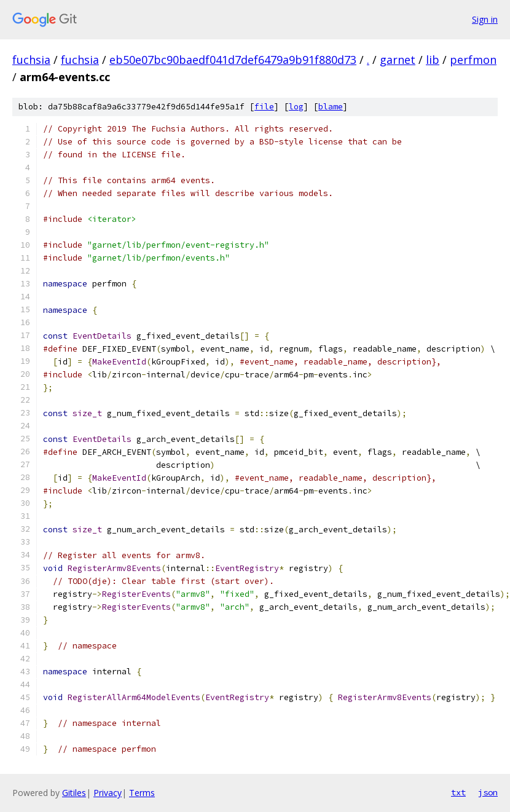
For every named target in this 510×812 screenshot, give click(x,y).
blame (331, 107)
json (488, 792)
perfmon (473, 60)
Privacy (108, 793)
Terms (142, 793)
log (296, 107)
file (264, 107)
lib (433, 60)
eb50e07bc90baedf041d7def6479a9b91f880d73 (233, 60)
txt (458, 792)
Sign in (485, 19)
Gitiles (74, 793)
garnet (398, 60)
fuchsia (31, 60)
